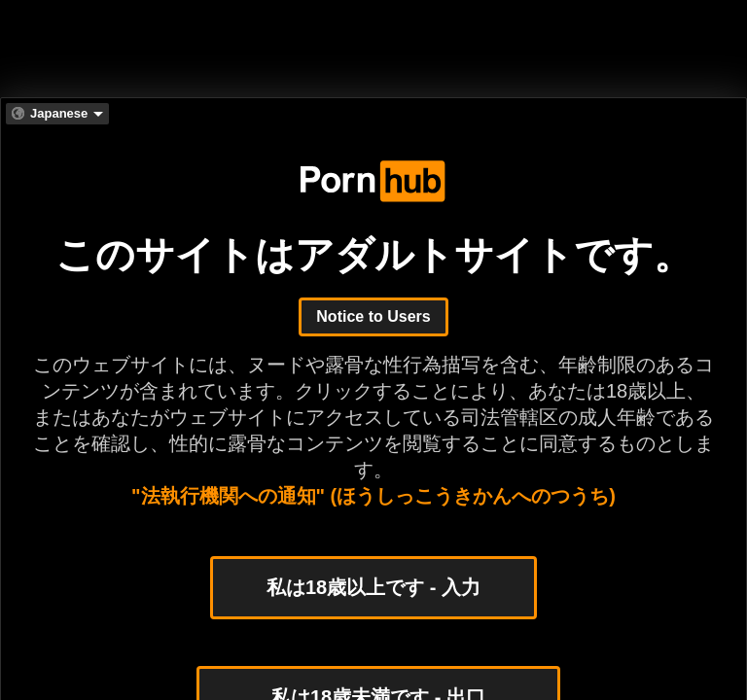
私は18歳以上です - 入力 (373, 587)
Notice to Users (373, 316)
